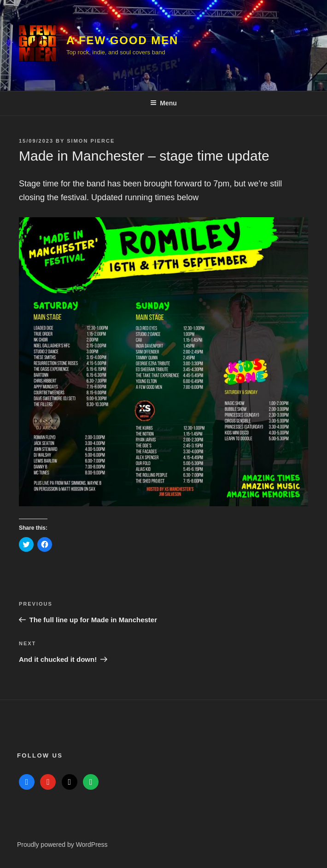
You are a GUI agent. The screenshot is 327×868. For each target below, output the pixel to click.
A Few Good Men (122, 40)
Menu (163, 103)
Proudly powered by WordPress (62, 845)
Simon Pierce (91, 141)
